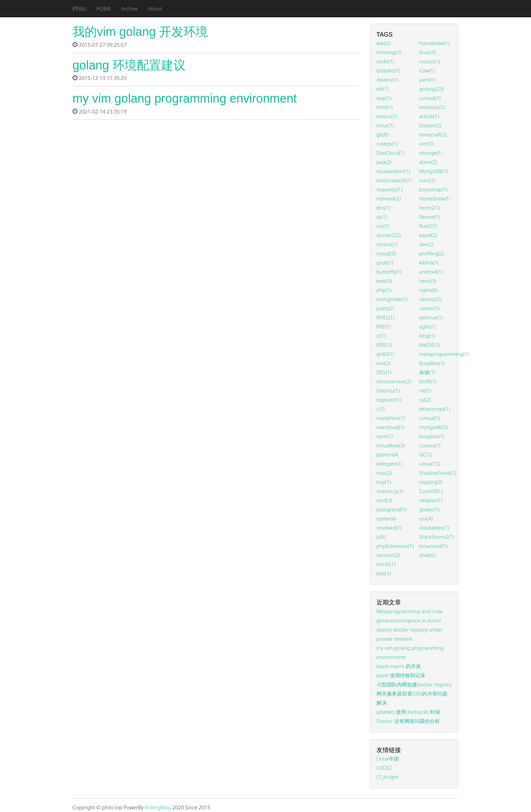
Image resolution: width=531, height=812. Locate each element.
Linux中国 (388, 758)
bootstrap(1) (433, 189)
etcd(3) (384, 500)
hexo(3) (428, 281)
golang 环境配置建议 (129, 65)
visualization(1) (394, 171)
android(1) (431, 272)
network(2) (389, 198)
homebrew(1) (434, 43)
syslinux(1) (431, 317)
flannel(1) (430, 217)
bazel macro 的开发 (399, 666)
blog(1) (427, 336)
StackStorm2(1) (437, 537)
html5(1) (386, 564)
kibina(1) (429, 262)
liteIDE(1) (430, 345)
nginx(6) (429, 290)
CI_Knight (388, 777)
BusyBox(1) (432, 363)
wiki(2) (384, 43)
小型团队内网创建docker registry (414, 684)
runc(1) (427, 180)
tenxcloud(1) (433, 546)
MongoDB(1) (434, 171)
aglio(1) (428, 326)
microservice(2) (394, 381)
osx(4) (426, 518)
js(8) (381, 537)
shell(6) (427, 555)
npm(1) (385, 436)
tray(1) (384, 482)
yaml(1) (428, 80)
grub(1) (385, 262)
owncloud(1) (391, 427)
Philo (79, 8)
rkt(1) (425, 390)
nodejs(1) (387, 144)
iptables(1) (388, 70)
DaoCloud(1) (391, 153)
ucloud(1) (430, 98)
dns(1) (384, 208)
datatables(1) (434, 528)
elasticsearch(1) (394, 180)
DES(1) (384, 372)
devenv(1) (388, 80)
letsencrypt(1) (435, 409)
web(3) (384, 281)
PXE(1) (384, 326)
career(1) (429, 308)
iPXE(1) (384, 345)
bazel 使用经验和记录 (401, 675)
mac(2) (384, 473)
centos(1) (387, 244)
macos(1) (430, 61)
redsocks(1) (432, 107)
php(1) (384, 290)
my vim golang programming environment (185, 98)
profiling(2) (432, 253)
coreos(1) (430, 445)
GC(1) (426, 454)
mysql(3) (386, 253)
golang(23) (432, 89)
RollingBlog (158, 807)
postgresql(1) (392, 509)
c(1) (381, 409)
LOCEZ (384, 768)
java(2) (384, 162)
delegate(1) (389, 464)
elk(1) (383, 89)
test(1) (384, 573)
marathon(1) (391, 418)
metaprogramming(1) (444, 354)
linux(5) (428, 52)
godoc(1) (429, 509)
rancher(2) (388, 555)
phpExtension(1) (395, 546)
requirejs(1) (390, 189)
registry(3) (431, 482)
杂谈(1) (427, 372)
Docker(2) (430, 125)
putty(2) (385, 308)
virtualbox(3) (391, 445)
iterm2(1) (430, 208)
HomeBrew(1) (435, 198)
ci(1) (381, 336)
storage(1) (431, 153)
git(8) (382, 134)
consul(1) (430, 418)
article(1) (429, 116)
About (155, 8)
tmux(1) (385, 125)
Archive (130, 8)
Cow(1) (427, 70)
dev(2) (426, 244)
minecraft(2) (433, 134)
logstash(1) (389, 400)
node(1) (385, 61)
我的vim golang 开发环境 (140, 32)
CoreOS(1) (431, 491)
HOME (104, 8)
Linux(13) (430, 464)
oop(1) (384, 98)
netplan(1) (431, 500)
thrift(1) (428, 381)
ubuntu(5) (431, 299)
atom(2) (428, 162)
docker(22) (389, 235)
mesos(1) (387, 116)
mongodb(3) (433, 427)
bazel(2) (428, 235)
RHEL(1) (386, 317)
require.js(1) (390, 491)
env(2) (384, 363)
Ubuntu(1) (388, 390)
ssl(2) (425, 400)
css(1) (383, 226)
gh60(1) (385, 354)
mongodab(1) (392, 299)
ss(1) (382, 217)
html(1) (385, 107)
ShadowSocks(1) (438, 473)
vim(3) (426, 144)
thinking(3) (389, 52)
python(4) (387, 454)
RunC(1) (428, 226)
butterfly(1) (389, 272)
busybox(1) (432, 436)
